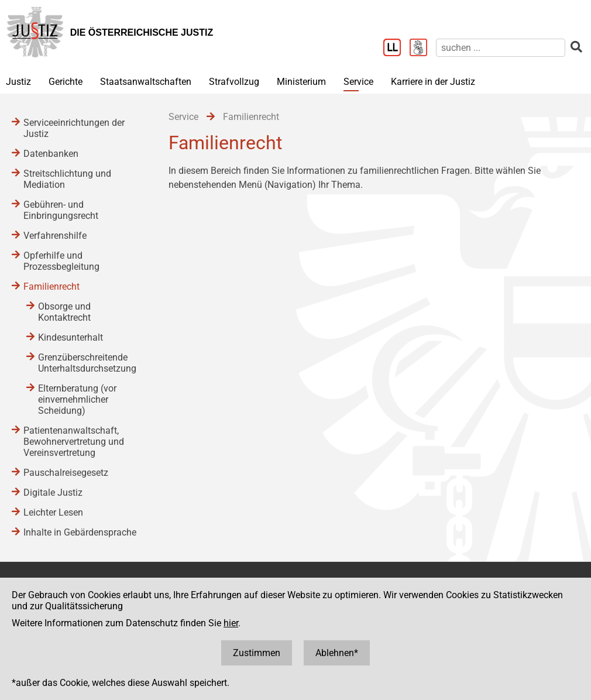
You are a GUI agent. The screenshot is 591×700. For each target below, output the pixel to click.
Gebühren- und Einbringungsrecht (61, 210)
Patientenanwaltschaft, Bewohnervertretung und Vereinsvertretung (74, 442)
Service (358, 82)
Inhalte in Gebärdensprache (80, 532)
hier (231, 623)
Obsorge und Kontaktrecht (64, 312)
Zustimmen (257, 653)
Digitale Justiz (53, 493)
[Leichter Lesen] (396, 49)
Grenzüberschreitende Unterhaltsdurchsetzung (87, 363)
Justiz (18, 82)
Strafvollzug (234, 82)
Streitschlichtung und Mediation (67, 179)
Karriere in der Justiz (433, 82)
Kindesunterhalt (71, 337)
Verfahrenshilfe (55, 236)
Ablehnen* (337, 653)
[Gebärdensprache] (423, 49)
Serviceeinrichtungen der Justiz (74, 128)
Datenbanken (51, 154)
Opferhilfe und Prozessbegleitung (61, 261)
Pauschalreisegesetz (66, 473)
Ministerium (301, 82)
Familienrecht (51, 286)
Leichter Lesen (53, 512)
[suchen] (501, 48)
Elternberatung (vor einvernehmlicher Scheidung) (77, 399)
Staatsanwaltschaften (146, 82)
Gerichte (66, 82)
